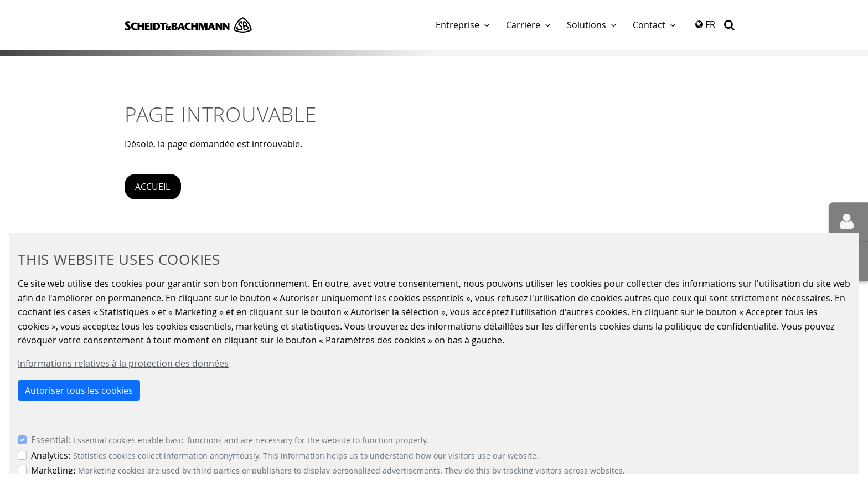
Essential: (51, 440)
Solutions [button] (587, 25)
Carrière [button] (523, 25)
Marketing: (53, 470)
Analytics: (51, 455)
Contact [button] (649, 25)
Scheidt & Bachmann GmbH (188, 25)
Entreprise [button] (458, 25)
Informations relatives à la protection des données (123, 363)
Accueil (153, 187)
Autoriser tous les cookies (79, 390)
